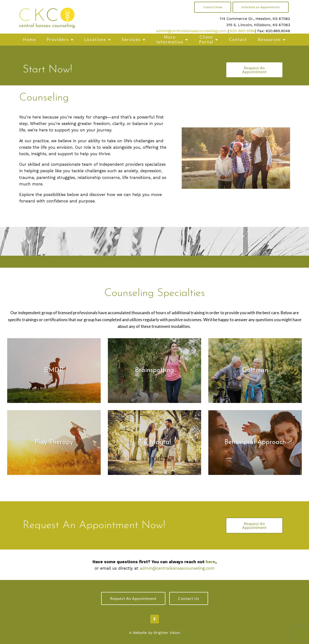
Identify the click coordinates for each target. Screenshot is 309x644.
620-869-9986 (242, 31)
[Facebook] (155, 619)
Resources (269, 39)
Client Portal (206, 39)
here (210, 562)
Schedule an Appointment (261, 7)
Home (29, 39)
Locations (95, 39)
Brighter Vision (167, 633)
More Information (170, 39)
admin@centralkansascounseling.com (191, 31)
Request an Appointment (133, 598)
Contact (238, 39)
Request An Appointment (254, 70)
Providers (58, 39)
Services (131, 39)
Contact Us (189, 598)
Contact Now (213, 7)
